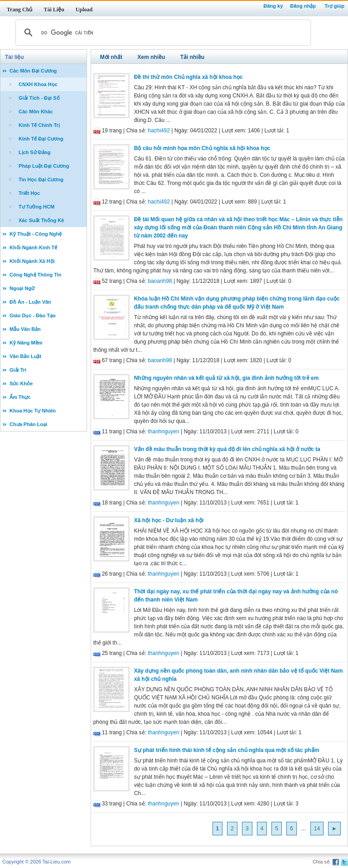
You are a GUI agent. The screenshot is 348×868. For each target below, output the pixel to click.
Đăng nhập (303, 6)
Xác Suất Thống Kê (41, 220)
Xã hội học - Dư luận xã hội (169, 520)
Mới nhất (111, 57)
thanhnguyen (163, 432)
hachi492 (159, 131)
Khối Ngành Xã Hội (32, 261)
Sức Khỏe (21, 383)
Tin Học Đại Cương (41, 179)
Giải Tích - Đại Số (39, 98)
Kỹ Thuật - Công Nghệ (36, 234)
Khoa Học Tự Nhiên (33, 411)
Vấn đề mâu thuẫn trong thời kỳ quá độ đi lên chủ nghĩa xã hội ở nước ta (227, 449)
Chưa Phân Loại (28, 424)
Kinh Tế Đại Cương (41, 139)
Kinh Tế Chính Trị (39, 125)
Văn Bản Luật (25, 356)
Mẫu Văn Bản (25, 329)
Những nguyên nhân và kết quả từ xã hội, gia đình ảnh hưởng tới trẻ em (227, 378)
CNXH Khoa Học (38, 84)
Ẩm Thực (20, 397)
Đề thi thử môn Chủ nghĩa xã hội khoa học (188, 77)
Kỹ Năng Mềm (26, 343)
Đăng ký (273, 6)
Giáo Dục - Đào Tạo (33, 315)
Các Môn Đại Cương (33, 71)
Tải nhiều (192, 57)
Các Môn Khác (36, 112)
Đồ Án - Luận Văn (30, 302)
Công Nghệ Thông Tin (36, 275)
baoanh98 (160, 281)
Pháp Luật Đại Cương (44, 166)
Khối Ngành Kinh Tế (33, 247)
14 (317, 829)
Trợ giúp (334, 6)
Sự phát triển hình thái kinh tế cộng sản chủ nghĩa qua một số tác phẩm (227, 750)
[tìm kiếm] (162, 33)
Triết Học (29, 193)
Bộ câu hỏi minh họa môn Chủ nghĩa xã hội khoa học (202, 148)
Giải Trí (18, 370)
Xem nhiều (151, 57)
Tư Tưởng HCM (36, 207)
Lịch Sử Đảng (34, 152)
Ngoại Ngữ (22, 288)
